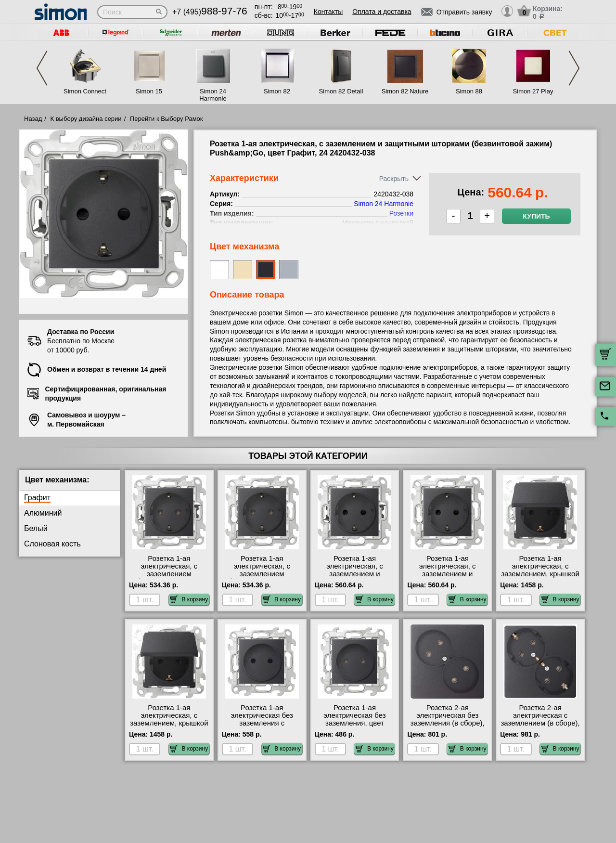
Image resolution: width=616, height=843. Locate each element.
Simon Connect (85, 91)
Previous (42, 68)
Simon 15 (149, 91)
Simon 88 (469, 91)
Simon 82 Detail (341, 91)
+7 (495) (210, 12)
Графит (37, 498)
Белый (36, 528)
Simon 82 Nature (405, 91)
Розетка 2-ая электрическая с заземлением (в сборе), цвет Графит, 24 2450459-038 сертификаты (540, 727)
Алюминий (43, 513)
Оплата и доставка (382, 12)
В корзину (189, 599)
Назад (33, 119)
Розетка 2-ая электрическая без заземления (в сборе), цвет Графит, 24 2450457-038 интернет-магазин (447, 727)
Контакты (328, 12)
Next (574, 68)
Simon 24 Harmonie (213, 95)
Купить (536, 216)
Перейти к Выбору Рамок (167, 119)
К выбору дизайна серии (86, 119)
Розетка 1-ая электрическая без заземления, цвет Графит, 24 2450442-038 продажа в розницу (355, 723)
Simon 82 (277, 91)
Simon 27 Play (533, 91)
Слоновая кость (52, 544)
